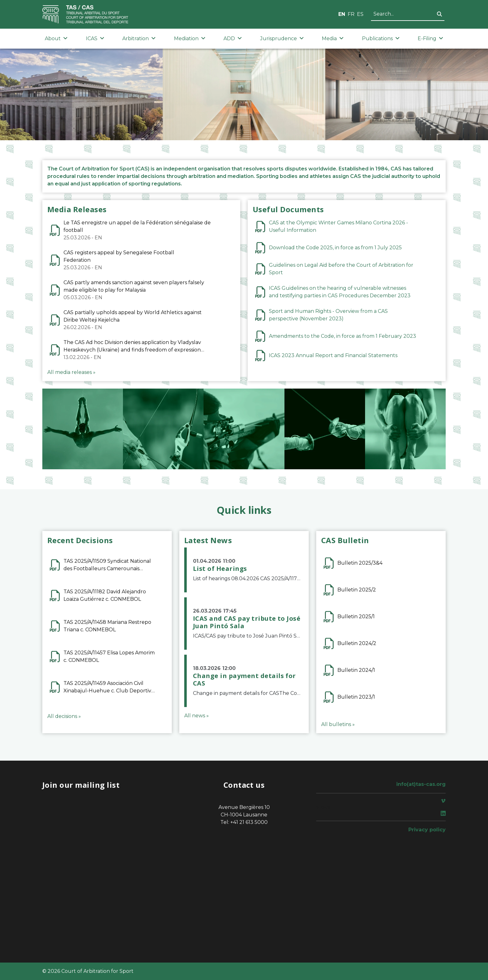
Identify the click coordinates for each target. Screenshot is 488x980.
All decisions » (64, 716)
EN (342, 14)
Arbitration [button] (139, 38)
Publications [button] (381, 38)
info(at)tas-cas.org (421, 784)
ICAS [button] (95, 38)
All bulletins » (338, 724)
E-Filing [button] (430, 38)
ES (360, 14)
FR (351, 14)
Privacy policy (427, 830)
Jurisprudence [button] (282, 38)
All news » (197, 716)
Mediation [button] (190, 38)
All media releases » (71, 372)
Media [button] (333, 38)
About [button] (56, 38)
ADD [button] (233, 38)
